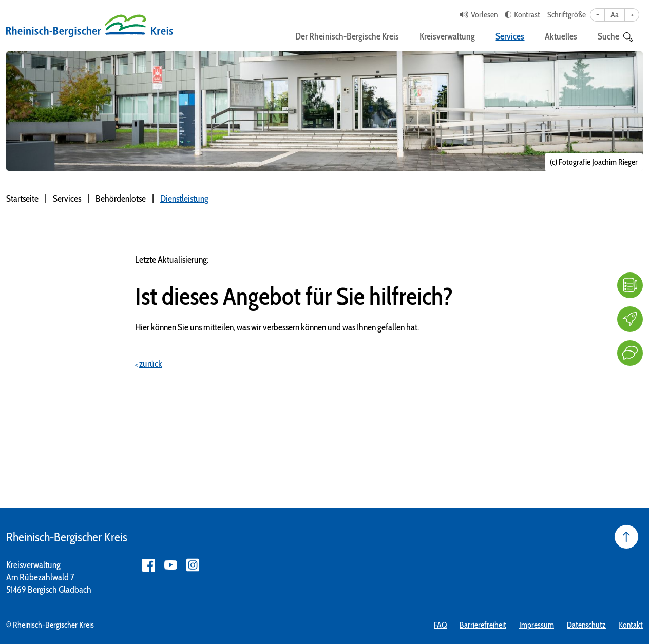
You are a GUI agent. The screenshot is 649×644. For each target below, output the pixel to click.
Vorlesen (484, 15)
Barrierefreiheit (483, 625)
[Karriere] (630, 319)
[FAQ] (630, 285)
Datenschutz (586, 625)
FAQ (440, 625)
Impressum (537, 625)
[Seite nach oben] (626, 537)
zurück (151, 364)
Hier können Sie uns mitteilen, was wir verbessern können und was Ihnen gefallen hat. (277, 327)
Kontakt (631, 625)
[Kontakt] (630, 353)
